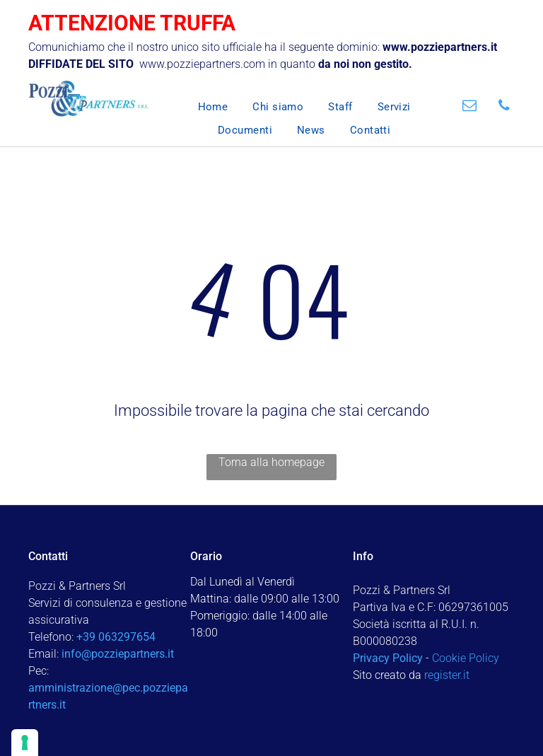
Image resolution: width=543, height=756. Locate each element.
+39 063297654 (116, 637)
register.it (447, 675)
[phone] (504, 107)
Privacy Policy (388, 658)
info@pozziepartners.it (118, 654)
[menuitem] (201, 107)
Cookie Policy (466, 658)
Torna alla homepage (271, 462)
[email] (469, 107)
